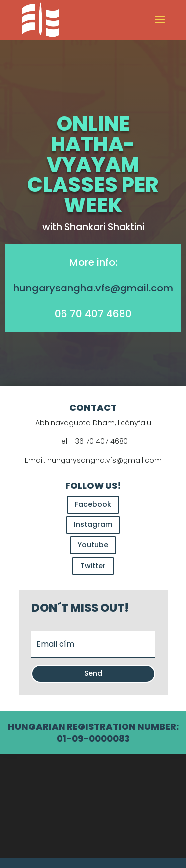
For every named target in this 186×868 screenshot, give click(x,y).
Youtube (93, 545)
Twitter (93, 566)
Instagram (93, 524)
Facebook (93, 504)
